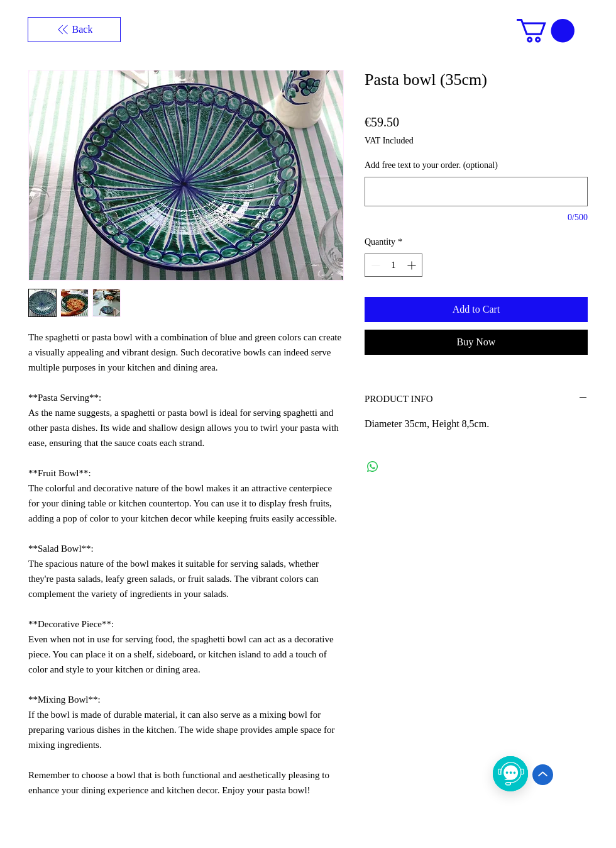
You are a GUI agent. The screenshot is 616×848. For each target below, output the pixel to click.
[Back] (74, 30)
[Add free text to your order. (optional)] (476, 192)
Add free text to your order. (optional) (431, 165)
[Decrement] (374, 265)
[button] (546, 31)
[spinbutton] (393, 265)
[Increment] (413, 265)
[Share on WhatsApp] (373, 467)
